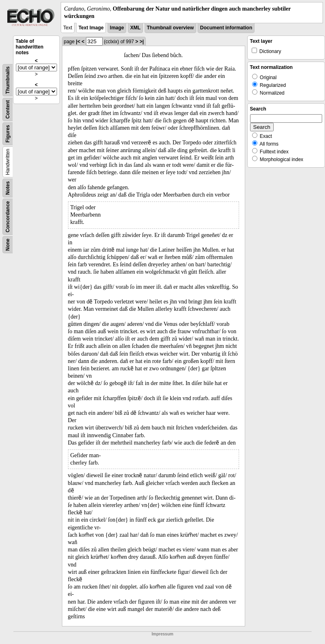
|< (78, 42)
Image (117, 28)
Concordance (8, 217)
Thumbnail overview (170, 28)
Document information (226, 28)
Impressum (162, 634)
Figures (8, 134)
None (8, 245)
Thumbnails (8, 80)
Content (8, 110)
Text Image (91, 28)
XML (135, 28)
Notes (8, 188)
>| (142, 42)
